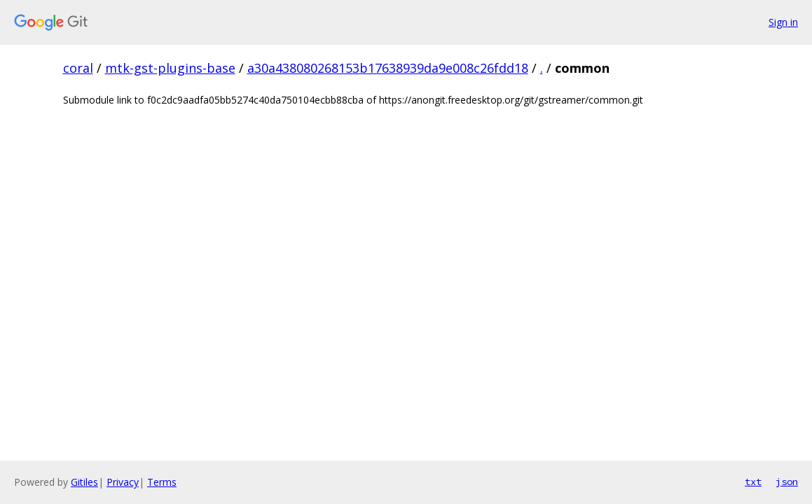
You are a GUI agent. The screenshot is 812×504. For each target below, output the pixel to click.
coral (78, 68)
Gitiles (84, 482)
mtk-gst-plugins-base (170, 68)
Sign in (783, 22)
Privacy (123, 482)
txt (753, 482)
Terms (162, 482)
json (787, 482)
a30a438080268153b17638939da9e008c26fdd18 (388, 68)
